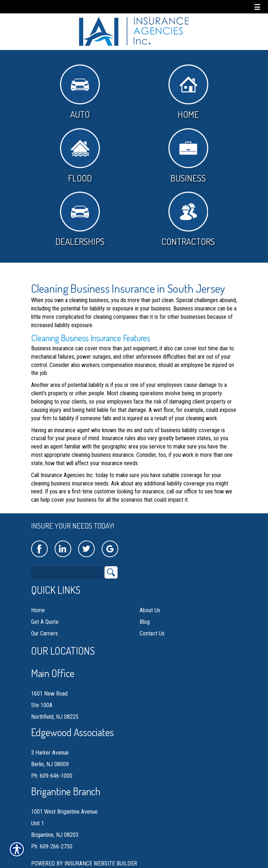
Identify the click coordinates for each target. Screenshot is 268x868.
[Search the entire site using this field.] (67, 572)
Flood (80, 156)
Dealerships (80, 219)
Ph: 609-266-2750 (52, 846)
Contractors (188, 219)
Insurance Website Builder (101, 863)
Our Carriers (44, 633)
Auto (80, 92)
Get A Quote (45, 622)
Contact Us (152, 633)
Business (188, 156)
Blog (145, 622)
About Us (150, 610)
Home (188, 92)
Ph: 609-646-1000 (52, 776)
